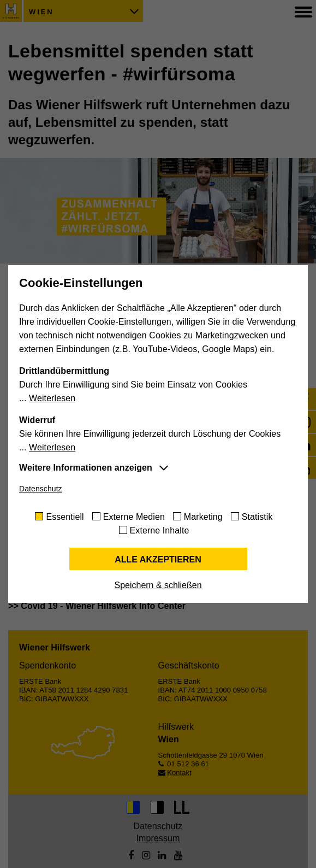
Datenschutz (41, 489)
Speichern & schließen (158, 585)
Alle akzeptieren (158, 559)
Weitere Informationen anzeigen (86, 468)
